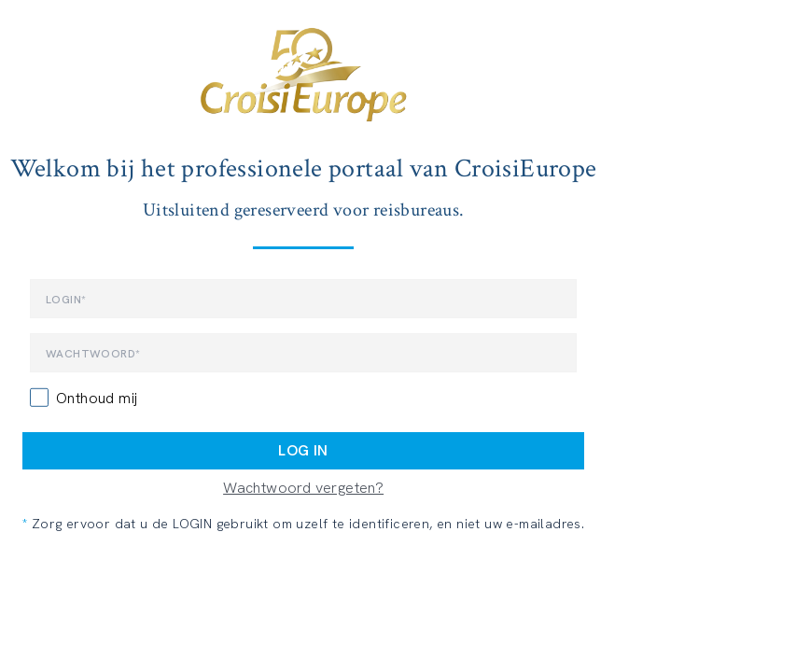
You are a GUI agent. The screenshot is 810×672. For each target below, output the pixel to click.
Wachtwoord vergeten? (303, 488)
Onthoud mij (97, 398)
